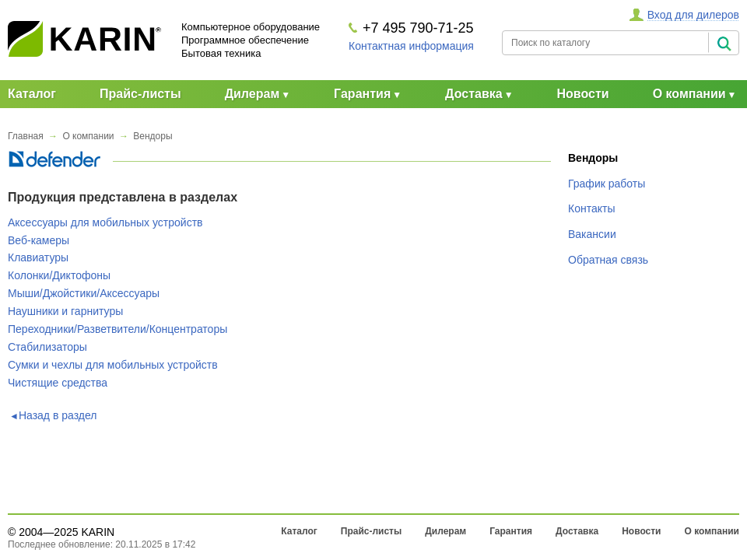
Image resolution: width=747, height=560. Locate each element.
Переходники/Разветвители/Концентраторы (117, 329)
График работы (607, 184)
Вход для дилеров (693, 15)
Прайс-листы (140, 94)
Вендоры (153, 136)
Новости (583, 94)
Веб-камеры (39, 240)
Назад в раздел (58, 415)
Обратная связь (608, 260)
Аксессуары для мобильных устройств (105, 222)
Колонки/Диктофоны (59, 275)
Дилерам (253, 94)
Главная (26, 136)
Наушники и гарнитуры (65, 311)
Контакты (591, 208)
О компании (689, 94)
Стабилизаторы (47, 347)
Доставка (474, 94)
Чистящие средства (58, 383)
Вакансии (592, 234)
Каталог (32, 94)
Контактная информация (411, 46)
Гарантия (362, 94)
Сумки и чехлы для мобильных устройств (113, 365)
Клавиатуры (38, 257)
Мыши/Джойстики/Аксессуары (84, 293)
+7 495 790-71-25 (418, 28)
